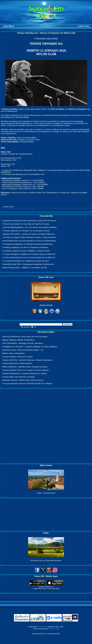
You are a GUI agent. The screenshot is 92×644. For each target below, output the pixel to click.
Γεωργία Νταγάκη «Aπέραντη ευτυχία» (18, 357)
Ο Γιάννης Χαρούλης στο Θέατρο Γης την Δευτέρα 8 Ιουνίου (26, 231)
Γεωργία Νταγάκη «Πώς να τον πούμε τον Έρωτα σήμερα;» (26, 370)
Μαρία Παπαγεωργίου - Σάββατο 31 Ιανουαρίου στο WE (25, 268)
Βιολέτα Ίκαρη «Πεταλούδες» (14, 353)
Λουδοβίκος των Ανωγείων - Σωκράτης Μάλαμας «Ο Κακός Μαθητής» (30, 347)
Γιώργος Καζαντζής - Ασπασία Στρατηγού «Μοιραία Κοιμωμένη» (28, 360)
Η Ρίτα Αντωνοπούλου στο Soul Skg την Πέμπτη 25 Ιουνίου (26, 224)
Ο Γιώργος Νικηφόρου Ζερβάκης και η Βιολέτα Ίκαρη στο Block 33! (29, 254)
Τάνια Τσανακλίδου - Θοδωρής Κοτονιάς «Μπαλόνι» (23, 343)
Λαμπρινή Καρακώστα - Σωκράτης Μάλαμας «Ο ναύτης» (25, 373)
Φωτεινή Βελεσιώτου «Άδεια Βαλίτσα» (17, 363)
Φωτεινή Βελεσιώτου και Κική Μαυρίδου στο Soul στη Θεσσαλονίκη (29, 241)
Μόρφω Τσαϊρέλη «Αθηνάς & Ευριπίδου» (18, 340)
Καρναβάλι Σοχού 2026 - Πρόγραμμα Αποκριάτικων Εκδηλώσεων (28, 264)
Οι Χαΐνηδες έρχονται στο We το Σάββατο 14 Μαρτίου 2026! (26, 251)
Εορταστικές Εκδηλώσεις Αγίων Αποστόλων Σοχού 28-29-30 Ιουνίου (29, 221)
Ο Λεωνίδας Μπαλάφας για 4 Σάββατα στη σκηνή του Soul (26, 261)
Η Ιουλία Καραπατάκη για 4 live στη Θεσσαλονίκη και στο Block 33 (29, 257)
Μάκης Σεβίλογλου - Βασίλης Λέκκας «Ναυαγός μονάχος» (25, 367)
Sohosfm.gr (42, 627)
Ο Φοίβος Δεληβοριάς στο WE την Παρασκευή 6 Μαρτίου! (25, 247)
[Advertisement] (46, 426)
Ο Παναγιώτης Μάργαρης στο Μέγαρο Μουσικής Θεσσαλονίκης (28, 244)
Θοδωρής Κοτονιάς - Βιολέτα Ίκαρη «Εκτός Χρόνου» (23, 380)
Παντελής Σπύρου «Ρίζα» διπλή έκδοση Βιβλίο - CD (23, 350)
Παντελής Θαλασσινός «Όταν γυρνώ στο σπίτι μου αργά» (25, 336)
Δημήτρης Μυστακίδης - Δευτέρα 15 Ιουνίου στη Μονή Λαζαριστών (29, 234)
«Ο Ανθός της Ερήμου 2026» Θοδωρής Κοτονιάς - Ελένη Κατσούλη (29, 237)
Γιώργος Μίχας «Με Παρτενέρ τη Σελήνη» (19, 377)
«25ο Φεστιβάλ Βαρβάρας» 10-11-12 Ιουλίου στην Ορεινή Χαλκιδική (29, 227)
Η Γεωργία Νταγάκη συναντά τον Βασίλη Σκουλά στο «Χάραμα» (28, 383)
